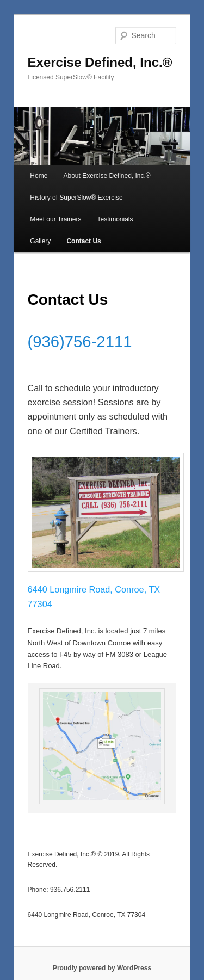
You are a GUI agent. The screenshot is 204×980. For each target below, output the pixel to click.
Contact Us (84, 241)
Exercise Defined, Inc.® (100, 62)
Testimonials (115, 219)
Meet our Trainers (55, 219)
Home (39, 176)
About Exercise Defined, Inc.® (107, 176)
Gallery (40, 241)
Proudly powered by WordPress (102, 968)
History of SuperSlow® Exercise (76, 198)
